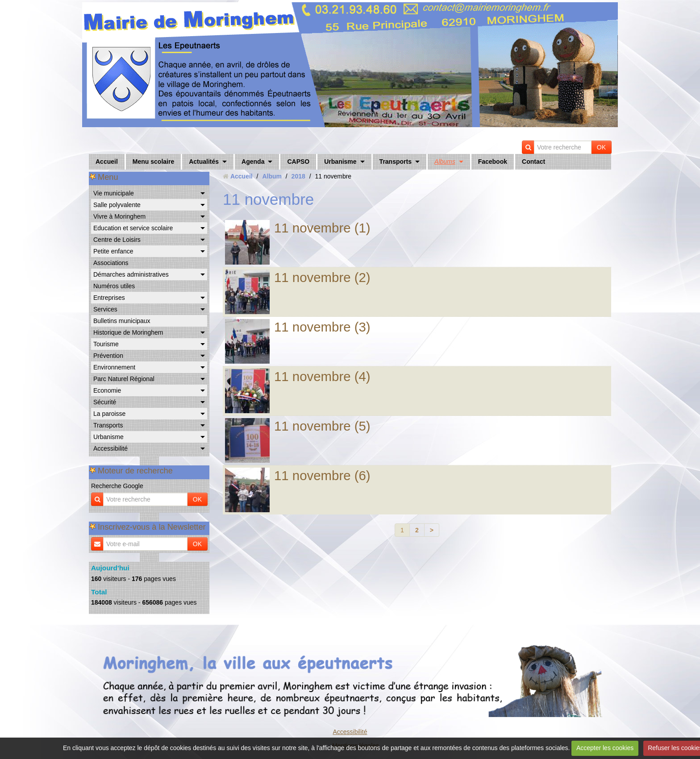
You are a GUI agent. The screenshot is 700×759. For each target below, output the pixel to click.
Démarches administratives (131, 274)
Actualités (204, 162)
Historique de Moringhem (128, 332)
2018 (298, 176)
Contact (533, 162)
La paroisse (109, 414)
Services (105, 309)
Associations (111, 263)
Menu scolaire (153, 162)
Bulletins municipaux (122, 321)
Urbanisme (340, 162)
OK (601, 147)
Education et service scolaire (133, 228)
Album (272, 176)
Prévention (108, 356)
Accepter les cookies (605, 748)
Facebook (493, 162)
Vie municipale (114, 193)
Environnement (114, 367)
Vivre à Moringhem (119, 216)
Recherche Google (117, 486)
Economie (107, 390)
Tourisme (106, 344)
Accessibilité (110, 448)
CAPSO (298, 162)
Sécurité (105, 402)
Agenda (253, 162)
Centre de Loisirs (117, 240)
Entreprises (109, 298)
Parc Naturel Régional (124, 379)
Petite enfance (113, 251)
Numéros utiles (114, 286)
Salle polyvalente (117, 205)
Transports (396, 162)
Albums (445, 162)
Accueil (107, 162)
